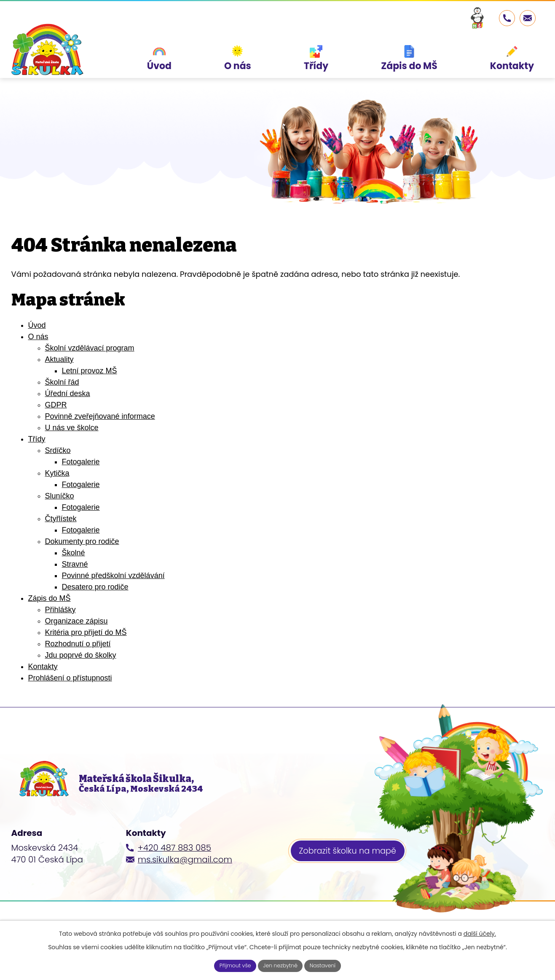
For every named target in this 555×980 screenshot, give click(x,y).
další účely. (480, 932)
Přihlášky (60, 610)
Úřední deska (68, 394)
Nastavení (328, 965)
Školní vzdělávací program (90, 348)
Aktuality (59, 359)
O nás (38, 337)
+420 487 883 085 (174, 861)
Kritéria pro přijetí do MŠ (86, 632)
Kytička (57, 473)
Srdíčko (58, 450)
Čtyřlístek (61, 519)
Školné (74, 553)
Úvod (37, 325)
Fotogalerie (81, 462)
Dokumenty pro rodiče (82, 541)
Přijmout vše (230, 965)
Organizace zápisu (76, 621)
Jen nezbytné (281, 965)
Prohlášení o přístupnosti (70, 678)
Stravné (75, 564)
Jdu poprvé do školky (81, 655)
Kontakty (43, 667)
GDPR (56, 405)
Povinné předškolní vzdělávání (113, 576)
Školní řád (62, 382)
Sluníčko (60, 496)
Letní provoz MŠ (90, 371)
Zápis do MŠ (50, 598)
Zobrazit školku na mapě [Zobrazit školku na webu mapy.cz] (350, 866)
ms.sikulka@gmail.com (185, 873)
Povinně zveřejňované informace (100, 416)
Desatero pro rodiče (95, 587)
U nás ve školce (72, 428)
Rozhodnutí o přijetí (78, 644)
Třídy (37, 439)
